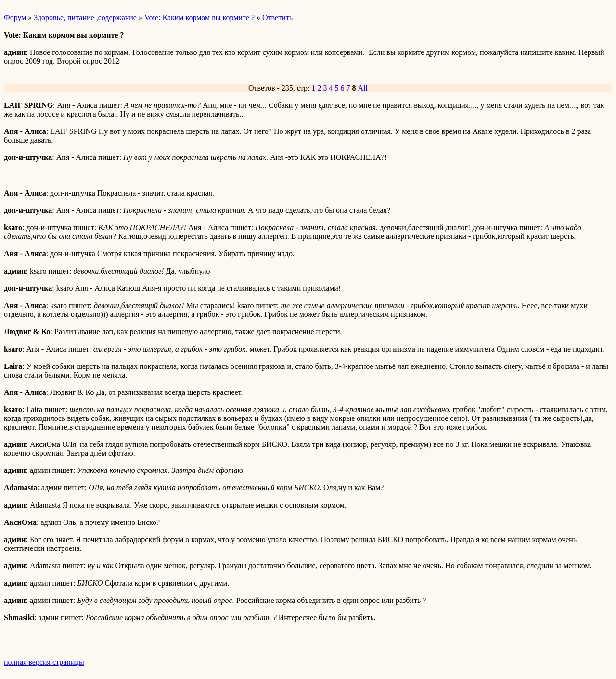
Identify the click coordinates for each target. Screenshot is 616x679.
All (363, 88)
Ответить (277, 18)
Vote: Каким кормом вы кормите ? (199, 18)
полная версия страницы (44, 662)
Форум (15, 18)
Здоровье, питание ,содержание (85, 18)
